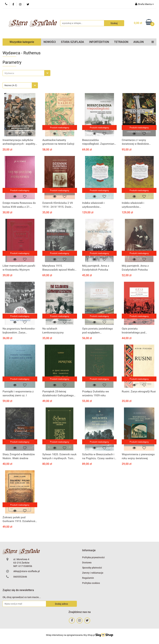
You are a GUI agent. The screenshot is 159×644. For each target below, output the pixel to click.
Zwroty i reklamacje (93, 573)
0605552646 (20, 577)
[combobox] (26, 73)
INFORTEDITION (99, 42)
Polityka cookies (91, 583)
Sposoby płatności (92, 568)
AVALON (139, 42)
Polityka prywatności (93, 557)
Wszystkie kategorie (22, 42)
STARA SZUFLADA (72, 42)
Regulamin (88, 578)
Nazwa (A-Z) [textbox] (11, 85)
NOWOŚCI (50, 42)
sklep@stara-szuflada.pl (27, 571)
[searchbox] (24, 73)
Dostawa (87, 563)
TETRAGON (121, 42)
